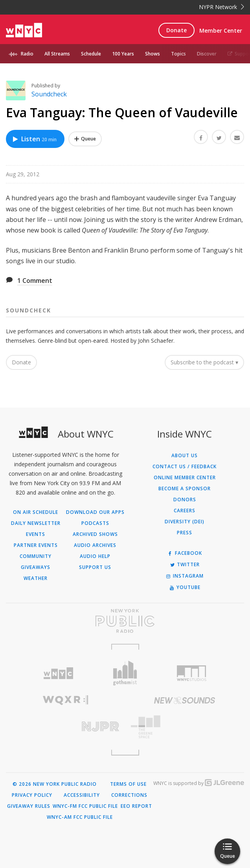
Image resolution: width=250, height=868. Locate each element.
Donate (176, 30)
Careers (185, 511)
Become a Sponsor (185, 489)
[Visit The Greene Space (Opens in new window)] (185, 727)
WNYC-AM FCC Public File (80, 817)
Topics (178, 54)
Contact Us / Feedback (185, 467)
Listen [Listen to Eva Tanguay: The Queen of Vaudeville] (34, 139)
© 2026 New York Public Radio (55, 784)
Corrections (129, 795)
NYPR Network (222, 7)
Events (36, 534)
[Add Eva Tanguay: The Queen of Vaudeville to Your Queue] (85, 139)
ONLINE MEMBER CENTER (185, 478)
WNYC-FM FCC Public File (85, 806)
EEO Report (136, 806)
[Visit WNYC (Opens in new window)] (58, 673)
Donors (185, 500)
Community (36, 556)
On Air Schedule (36, 512)
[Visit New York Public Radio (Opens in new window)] (125, 621)
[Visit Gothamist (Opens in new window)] (125, 673)
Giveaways (36, 567)
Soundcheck (49, 94)
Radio (27, 54)
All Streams (57, 54)
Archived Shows (95, 534)
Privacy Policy (32, 795)
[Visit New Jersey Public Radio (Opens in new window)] (65, 727)
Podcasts (95, 523)
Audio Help (95, 556)
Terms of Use (128, 784)
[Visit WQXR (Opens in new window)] (65, 700)
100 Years (123, 54)
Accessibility (82, 795)
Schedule (91, 54)
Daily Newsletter (36, 523)
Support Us (95, 567)
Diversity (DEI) (185, 522)
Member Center (221, 30)
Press (185, 533)
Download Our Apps (95, 512)
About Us (185, 456)
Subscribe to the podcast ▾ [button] (204, 362)
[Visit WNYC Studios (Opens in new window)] (192, 673)
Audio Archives (95, 545)
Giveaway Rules (29, 806)
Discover (207, 54)
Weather (36, 578)
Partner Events (36, 545)
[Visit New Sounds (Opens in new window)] (185, 700)
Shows (153, 54)
